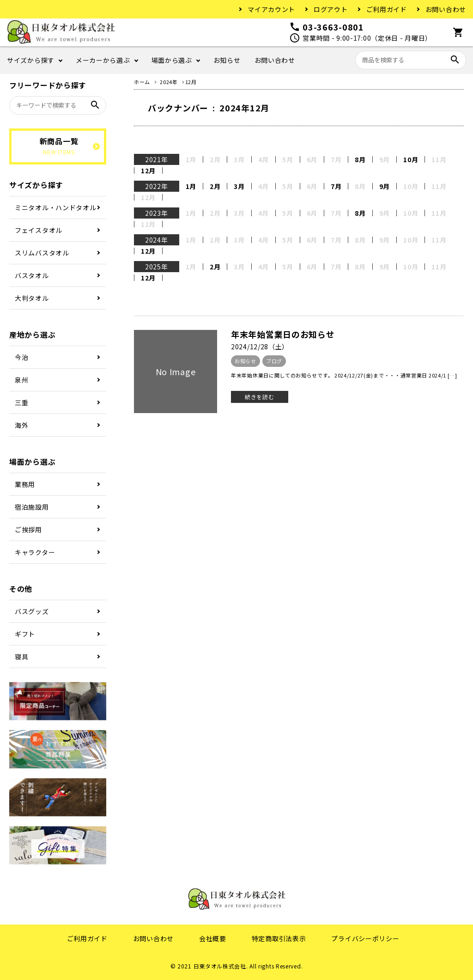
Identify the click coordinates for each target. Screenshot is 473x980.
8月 (360, 159)
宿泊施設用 (32, 507)
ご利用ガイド (387, 9)
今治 (21, 357)
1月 (191, 186)
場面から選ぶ (172, 60)
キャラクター (35, 552)
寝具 (21, 657)
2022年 (157, 186)
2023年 (157, 213)
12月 (148, 170)
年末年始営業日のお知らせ (283, 334)
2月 (215, 186)
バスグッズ (32, 611)
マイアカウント (271, 9)
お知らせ (227, 60)
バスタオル (32, 275)
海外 (21, 425)
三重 (21, 402)
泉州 (21, 380)
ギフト (25, 634)
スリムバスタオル (42, 253)
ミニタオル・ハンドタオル (55, 207)
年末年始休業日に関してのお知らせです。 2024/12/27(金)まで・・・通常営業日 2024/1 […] (344, 375)
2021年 (157, 159)
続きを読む (260, 397)
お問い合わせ (446, 9)
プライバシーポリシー (365, 938)
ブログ (274, 361)
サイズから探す (31, 60)
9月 (385, 186)
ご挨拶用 (28, 530)
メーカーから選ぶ (103, 60)
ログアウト (331, 9)
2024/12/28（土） (260, 347)
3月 (239, 186)
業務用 (25, 484)
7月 (336, 186)
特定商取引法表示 (279, 938)
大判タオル (32, 298)
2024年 (157, 240)
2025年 (157, 267)
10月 (411, 159)
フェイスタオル (39, 230)
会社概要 (213, 938)
